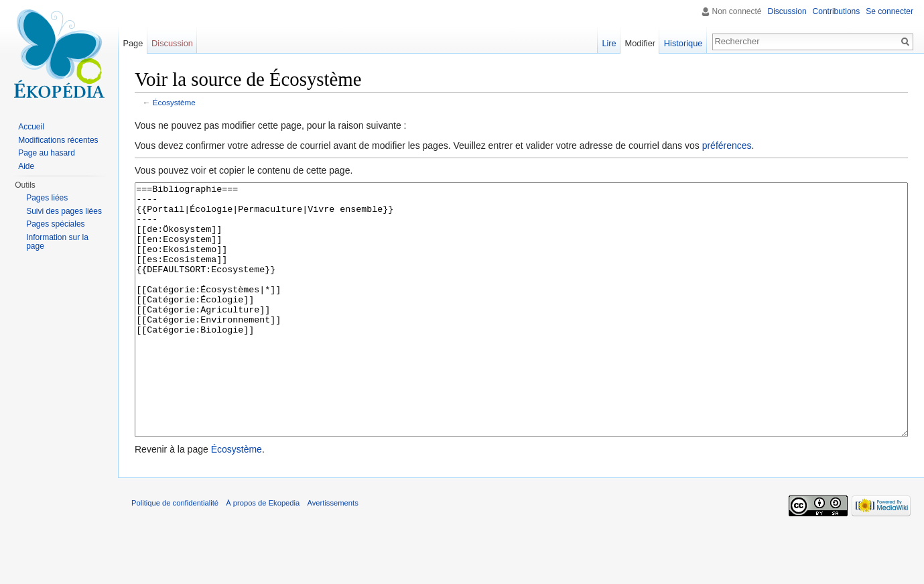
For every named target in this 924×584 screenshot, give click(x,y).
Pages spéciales (55, 224)
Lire (609, 43)
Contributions (837, 11)
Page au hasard (47, 153)
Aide (26, 166)
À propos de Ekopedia (263, 553)
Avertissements (332, 553)
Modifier (641, 43)
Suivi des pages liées (64, 211)
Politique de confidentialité (175, 553)
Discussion (787, 11)
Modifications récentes (58, 140)
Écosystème (174, 102)
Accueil (31, 127)
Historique (683, 43)
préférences (727, 145)
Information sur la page (57, 242)
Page (133, 43)
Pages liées (47, 198)
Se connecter (889, 11)
